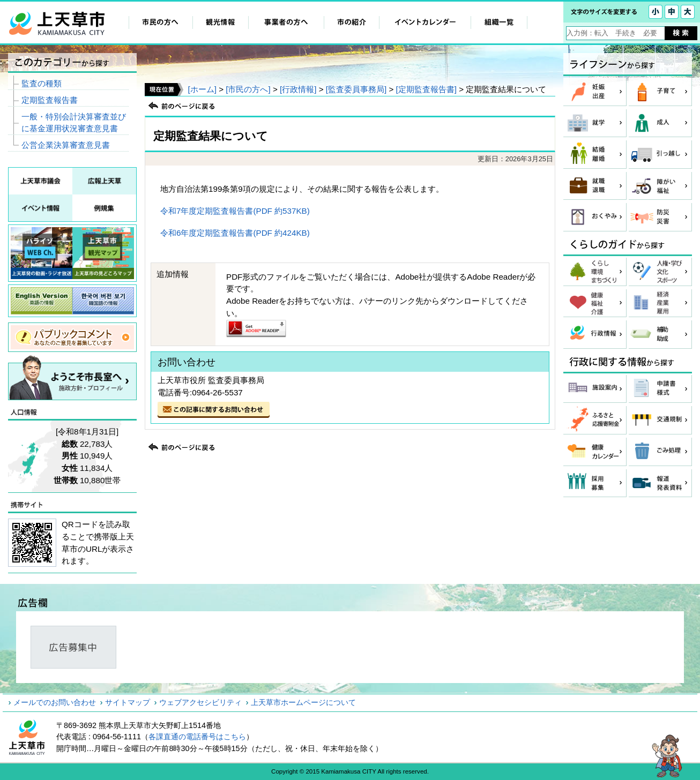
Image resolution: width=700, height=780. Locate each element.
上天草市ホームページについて (303, 702)
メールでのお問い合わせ (55, 702)
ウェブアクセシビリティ (200, 702)
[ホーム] (202, 89)
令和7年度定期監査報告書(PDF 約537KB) (235, 211)
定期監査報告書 (50, 100)
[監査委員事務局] (356, 89)
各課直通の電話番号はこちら (197, 737)
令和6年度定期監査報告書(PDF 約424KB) (235, 233)
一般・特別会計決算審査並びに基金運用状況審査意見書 (74, 123)
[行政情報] (298, 89)
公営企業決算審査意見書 (66, 145)
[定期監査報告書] (426, 89)
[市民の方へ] (248, 89)
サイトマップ (128, 702)
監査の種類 (42, 83)
